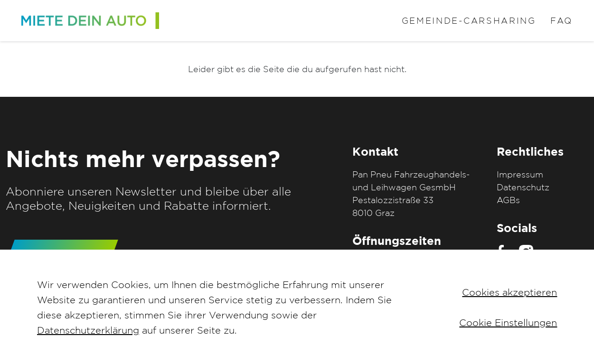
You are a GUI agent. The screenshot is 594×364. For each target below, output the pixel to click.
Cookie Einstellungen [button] (508, 322)
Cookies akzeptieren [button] (509, 292)
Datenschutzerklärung (88, 330)
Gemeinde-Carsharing (469, 21)
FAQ (561, 21)
